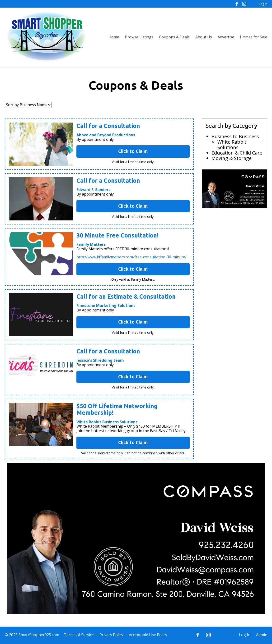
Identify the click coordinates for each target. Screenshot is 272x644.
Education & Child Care (237, 153)
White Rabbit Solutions (232, 145)
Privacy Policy (111, 635)
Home (114, 37)
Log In (263, 4)
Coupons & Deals (174, 37)
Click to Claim (133, 151)
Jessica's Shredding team (100, 360)
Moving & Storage (232, 158)
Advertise (226, 37)
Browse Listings (139, 37)
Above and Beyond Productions (106, 135)
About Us (204, 37)
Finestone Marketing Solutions (106, 306)
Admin (262, 635)
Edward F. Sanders (93, 190)
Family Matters (91, 244)
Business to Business (235, 136)
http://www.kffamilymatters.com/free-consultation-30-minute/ (131, 257)
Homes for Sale (254, 37)
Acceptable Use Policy (148, 635)
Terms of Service (79, 635)
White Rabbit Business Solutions (107, 422)
